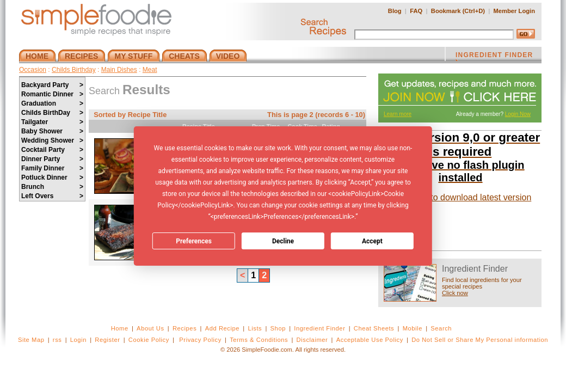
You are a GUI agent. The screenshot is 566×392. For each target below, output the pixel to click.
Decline (283, 241)
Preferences (194, 241)
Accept (372, 241)
